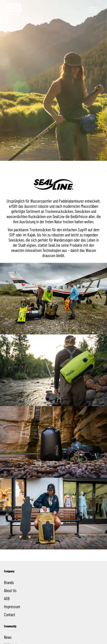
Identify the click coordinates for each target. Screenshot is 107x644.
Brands (10, 582)
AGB (7, 598)
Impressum (12, 606)
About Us (10, 590)
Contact (10, 614)
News (8, 637)
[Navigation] (93, 9)
